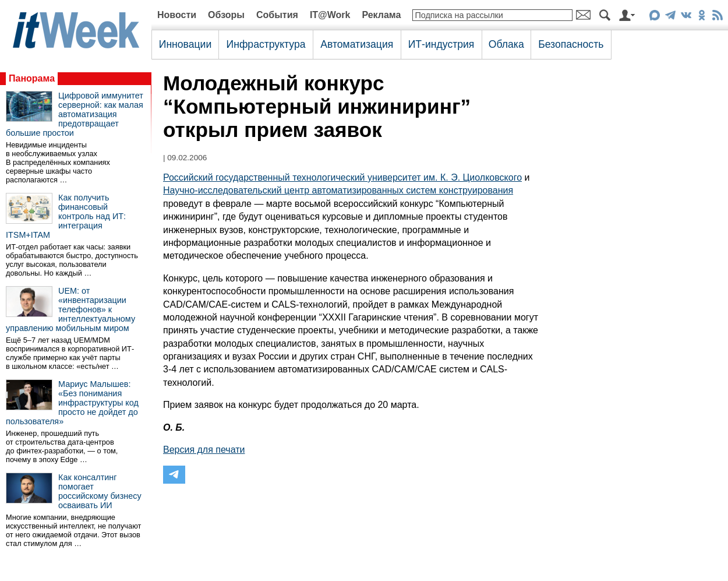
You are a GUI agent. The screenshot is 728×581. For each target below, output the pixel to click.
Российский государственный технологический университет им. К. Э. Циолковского (342, 177)
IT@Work (330, 15)
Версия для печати (204, 450)
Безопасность (571, 44)
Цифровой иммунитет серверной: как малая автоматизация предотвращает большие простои (75, 114)
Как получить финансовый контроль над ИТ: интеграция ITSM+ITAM (66, 216)
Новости (177, 15)
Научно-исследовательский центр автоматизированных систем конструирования (338, 190)
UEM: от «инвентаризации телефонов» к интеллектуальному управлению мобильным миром (70, 309)
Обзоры (226, 15)
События (277, 15)
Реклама (381, 15)
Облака (506, 44)
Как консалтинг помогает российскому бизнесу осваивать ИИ (100, 491)
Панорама (32, 78)
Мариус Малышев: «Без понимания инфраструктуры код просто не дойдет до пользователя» (72, 403)
